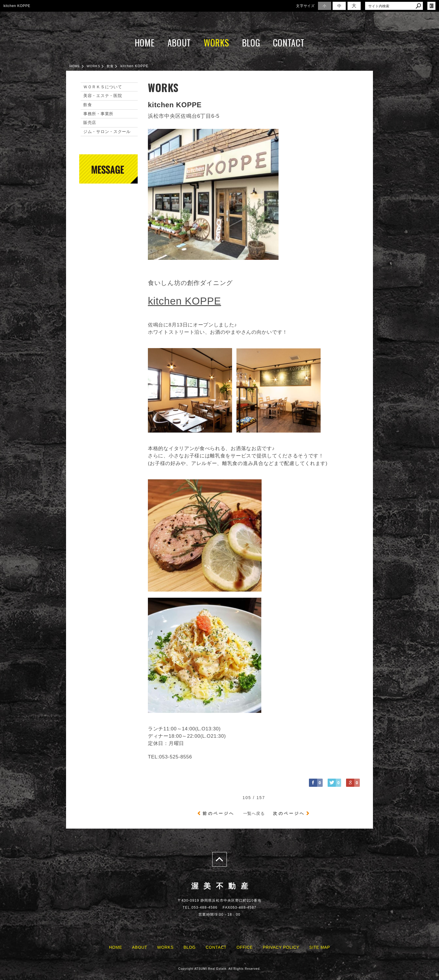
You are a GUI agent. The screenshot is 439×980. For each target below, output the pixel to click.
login (431, 6)
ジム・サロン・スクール (107, 132)
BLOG (251, 43)
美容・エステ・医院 (103, 96)
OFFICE (245, 947)
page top (219, 859)
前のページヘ (218, 813)
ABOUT (179, 43)
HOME (145, 43)
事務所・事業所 (98, 114)
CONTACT (289, 43)
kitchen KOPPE (184, 301)
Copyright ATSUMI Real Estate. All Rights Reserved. (219, 969)
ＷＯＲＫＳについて (103, 87)
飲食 (88, 105)
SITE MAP (320, 947)
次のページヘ (289, 813)
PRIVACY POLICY (281, 947)
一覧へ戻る (254, 813)
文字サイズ (305, 6)
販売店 (90, 122)
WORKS (216, 43)
